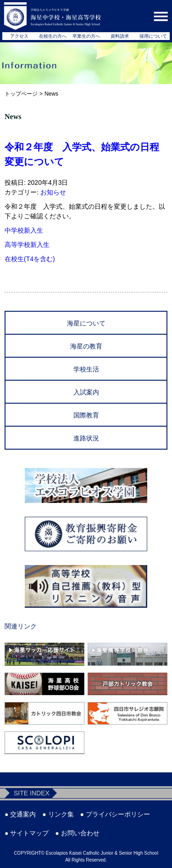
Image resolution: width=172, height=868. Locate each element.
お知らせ (53, 192)
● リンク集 (58, 814)
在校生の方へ (53, 36)
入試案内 (86, 392)
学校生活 (86, 369)
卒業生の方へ (86, 36)
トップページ (21, 94)
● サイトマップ (27, 833)
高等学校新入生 (27, 245)
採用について (153, 36)
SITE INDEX (32, 793)
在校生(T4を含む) (30, 259)
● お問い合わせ (77, 833)
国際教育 (86, 415)
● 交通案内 (20, 814)
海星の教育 (86, 346)
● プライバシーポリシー (115, 814)
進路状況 (86, 438)
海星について (86, 323)
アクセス (19, 36)
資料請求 (120, 36)
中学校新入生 (24, 230)
